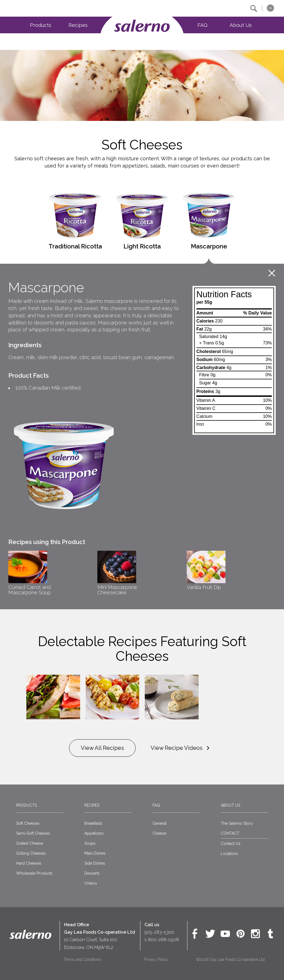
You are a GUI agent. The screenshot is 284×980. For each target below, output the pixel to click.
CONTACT (230, 833)
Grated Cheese (30, 843)
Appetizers (94, 833)
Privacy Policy (156, 959)
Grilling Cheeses (31, 853)
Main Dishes (95, 853)
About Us (241, 25)
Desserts (92, 873)
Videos (91, 883)
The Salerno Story (237, 823)
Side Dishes (95, 863)
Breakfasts (93, 823)
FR (270, 8)
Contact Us (231, 844)
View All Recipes (102, 748)
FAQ (202, 25)
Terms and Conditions (82, 959)
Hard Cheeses (29, 863)
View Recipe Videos (181, 748)
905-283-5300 (159, 932)
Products (41, 25)
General (160, 823)
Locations (230, 854)
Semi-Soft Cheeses (33, 833)
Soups (90, 843)
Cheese (159, 833)
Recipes (78, 25)
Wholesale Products (34, 873)
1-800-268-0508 (162, 940)
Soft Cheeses (28, 823)
